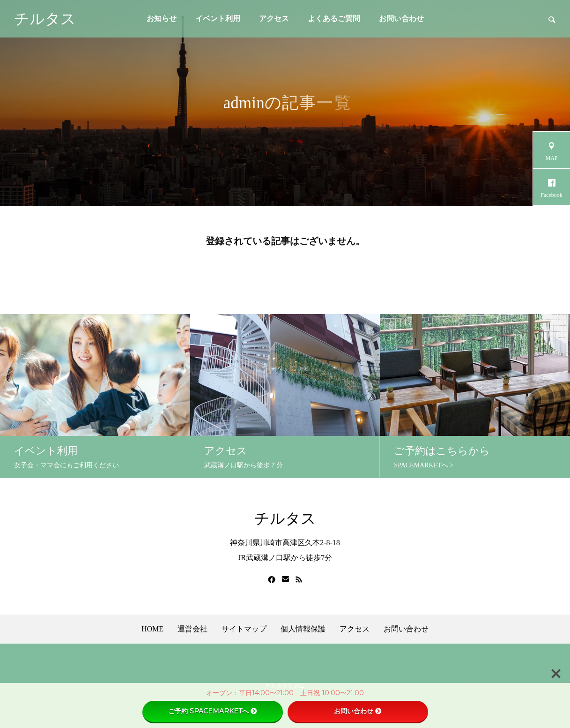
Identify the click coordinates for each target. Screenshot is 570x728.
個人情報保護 (303, 629)
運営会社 (192, 629)
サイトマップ (244, 629)
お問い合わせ (401, 19)
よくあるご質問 (334, 19)
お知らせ (162, 19)
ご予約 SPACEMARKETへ (213, 711)
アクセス (274, 19)
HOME (152, 629)
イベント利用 (218, 19)
